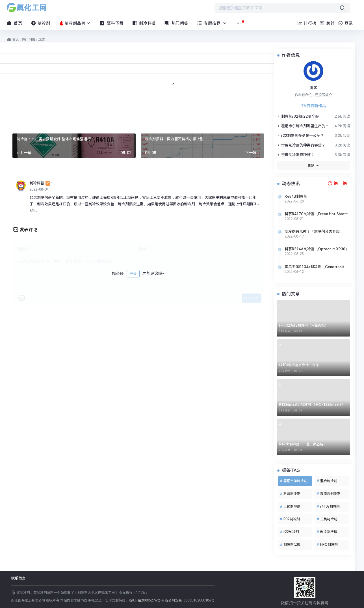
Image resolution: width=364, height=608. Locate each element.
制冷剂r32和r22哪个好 (298, 116)
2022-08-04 (39, 189)
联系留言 (18, 578)
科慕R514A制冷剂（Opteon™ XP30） (317, 249)
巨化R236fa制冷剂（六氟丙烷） (304, 325)
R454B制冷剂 (296, 196)
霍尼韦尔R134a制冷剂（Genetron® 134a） (315, 267)
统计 (327, 23)
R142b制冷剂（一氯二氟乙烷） (303, 444)
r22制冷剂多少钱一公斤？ (300, 136)
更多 (314, 165)
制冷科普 (144, 23)
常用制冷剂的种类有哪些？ (301, 145)
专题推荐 (212, 23)
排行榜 (307, 23)
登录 (133, 274)
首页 (15, 23)
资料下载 (112, 23)
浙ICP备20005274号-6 (146, 600)
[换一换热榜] (337, 183)
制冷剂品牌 (75, 23)
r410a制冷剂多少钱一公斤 (299, 365)
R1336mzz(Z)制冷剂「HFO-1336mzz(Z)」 (313, 405)
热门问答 (176, 23)
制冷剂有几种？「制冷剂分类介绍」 (314, 231)
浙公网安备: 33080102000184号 (190, 600)
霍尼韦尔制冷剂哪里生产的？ (303, 126)
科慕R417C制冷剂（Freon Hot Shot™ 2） (316, 214)
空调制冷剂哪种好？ (295, 155)
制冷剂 (41, 23)
